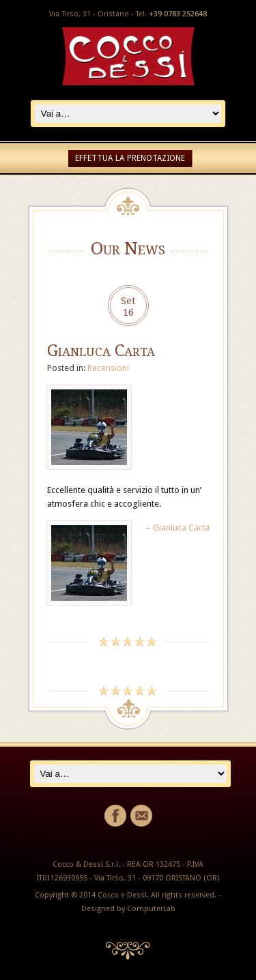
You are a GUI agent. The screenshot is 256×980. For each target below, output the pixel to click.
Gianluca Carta (101, 351)
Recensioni (108, 368)
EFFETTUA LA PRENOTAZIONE (130, 158)
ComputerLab (151, 909)
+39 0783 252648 (178, 14)
